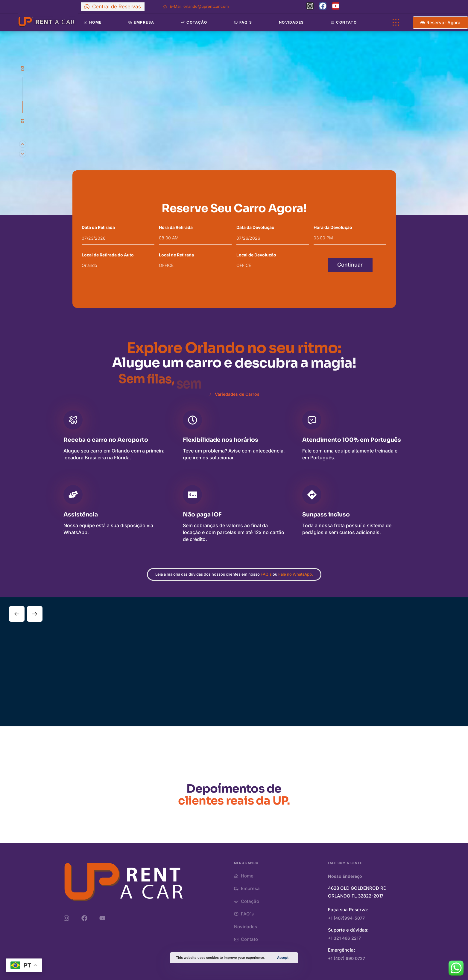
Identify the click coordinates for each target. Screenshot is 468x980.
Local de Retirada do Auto (108, 255)
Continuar (350, 265)
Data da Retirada (98, 227)
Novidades (291, 22)
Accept (283, 958)
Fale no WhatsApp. (296, 576)
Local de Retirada (176, 255)
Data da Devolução (255, 227)
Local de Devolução (256, 255)
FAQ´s (266, 576)
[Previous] (22, 154)
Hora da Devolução (333, 227)
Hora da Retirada (176, 227)
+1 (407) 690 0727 (347, 958)
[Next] (22, 144)
